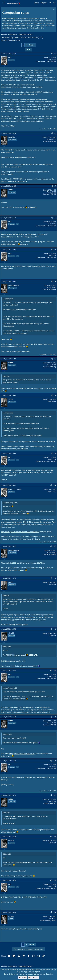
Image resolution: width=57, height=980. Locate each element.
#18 (55, 837)
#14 (55, 671)
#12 (55, 578)
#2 (55, 133)
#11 (55, 546)
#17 (55, 795)
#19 (55, 880)
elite (5, 41)
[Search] (54, 3)
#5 (55, 250)
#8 (55, 395)
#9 (55, 454)
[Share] (52, 54)
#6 (55, 282)
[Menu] (4, 3)
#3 (55, 186)
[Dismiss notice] (54, 10)
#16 (55, 761)
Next (31, 45)
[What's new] (50, 3)
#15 (55, 717)
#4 (55, 218)
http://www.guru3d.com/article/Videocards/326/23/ (20, 532)
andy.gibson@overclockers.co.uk (22, 754)
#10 (55, 485)
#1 (55, 54)
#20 (55, 912)
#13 (55, 629)
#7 (55, 359)
